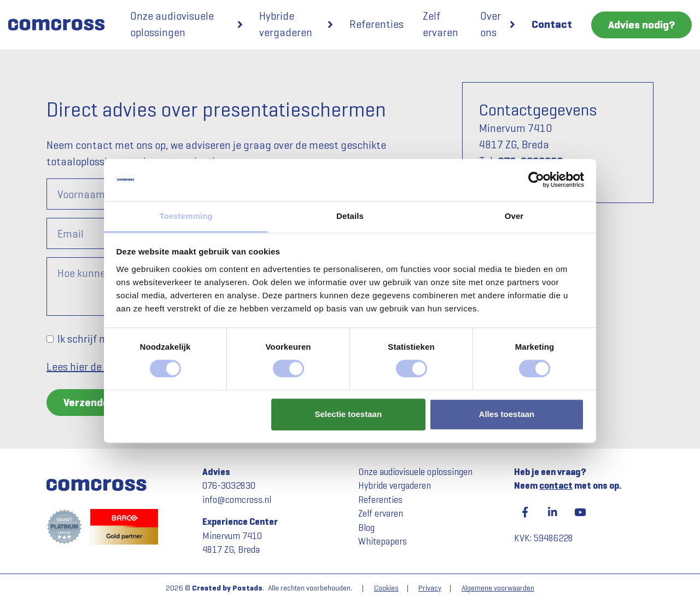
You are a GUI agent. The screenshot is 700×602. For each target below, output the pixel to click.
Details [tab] (350, 216)
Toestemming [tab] (186, 216)
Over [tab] (514, 216)
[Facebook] (525, 512)
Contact (552, 24)
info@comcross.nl (237, 500)
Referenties (377, 24)
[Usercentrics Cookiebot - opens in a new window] (536, 180)
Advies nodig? (641, 25)
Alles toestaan (507, 414)
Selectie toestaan (349, 414)
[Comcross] (61, 25)
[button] (240, 25)
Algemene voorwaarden (498, 588)
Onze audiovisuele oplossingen (172, 24)
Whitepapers (383, 542)
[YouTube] (580, 512)
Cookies (386, 588)
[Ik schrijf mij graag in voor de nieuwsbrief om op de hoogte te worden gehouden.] (50, 339)
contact (556, 486)
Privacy (430, 588)
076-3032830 (229, 486)
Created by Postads (227, 588)
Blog (366, 528)
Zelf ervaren (441, 24)
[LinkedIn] (552, 512)
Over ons (491, 24)
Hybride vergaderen (286, 24)
